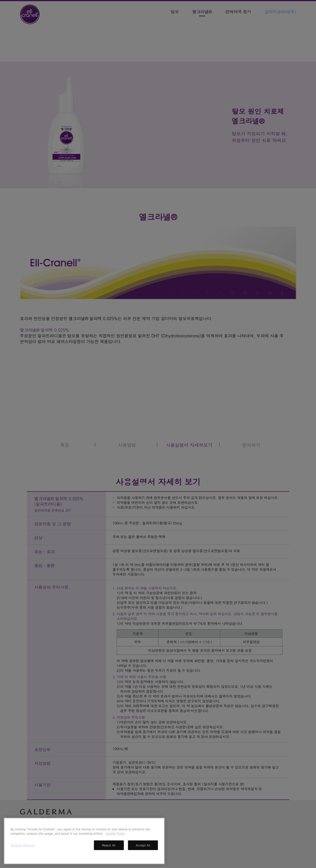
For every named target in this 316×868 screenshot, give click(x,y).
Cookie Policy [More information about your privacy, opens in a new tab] (115, 833)
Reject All (109, 845)
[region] (84, 841)
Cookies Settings (22, 845)
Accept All (143, 845)
